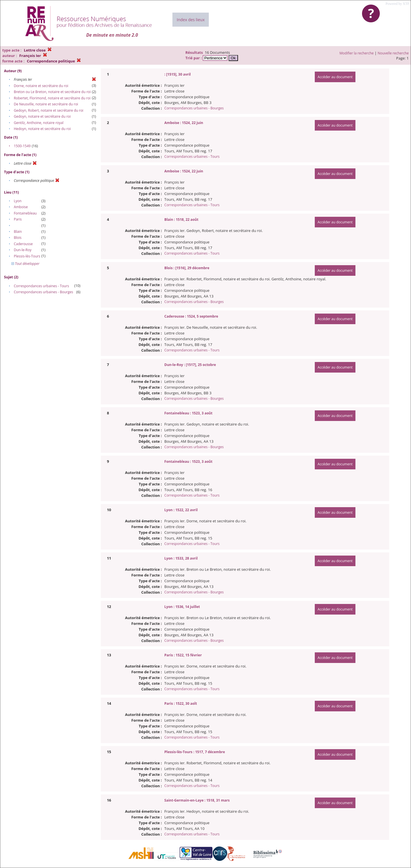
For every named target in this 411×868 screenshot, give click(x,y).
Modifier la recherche (356, 53)
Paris (18, 219)
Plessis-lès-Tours (27, 256)
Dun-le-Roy (23, 250)
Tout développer (25, 264)
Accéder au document (335, 77)
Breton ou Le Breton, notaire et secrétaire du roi (52, 92)
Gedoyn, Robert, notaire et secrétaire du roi (49, 110)
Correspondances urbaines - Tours (41, 286)
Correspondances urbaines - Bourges (43, 292)
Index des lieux (191, 20)
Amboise (21, 207)
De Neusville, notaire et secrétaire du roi (46, 104)
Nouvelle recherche (393, 53)
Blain (18, 232)
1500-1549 (22, 146)
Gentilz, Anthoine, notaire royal (39, 123)
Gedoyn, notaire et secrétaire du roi (42, 116)
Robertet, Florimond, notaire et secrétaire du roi (52, 98)
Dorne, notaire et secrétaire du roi (41, 86)
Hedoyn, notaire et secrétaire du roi (42, 129)
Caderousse (23, 244)
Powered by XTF (397, 4)
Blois (18, 238)
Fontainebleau (25, 213)
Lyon (18, 201)
